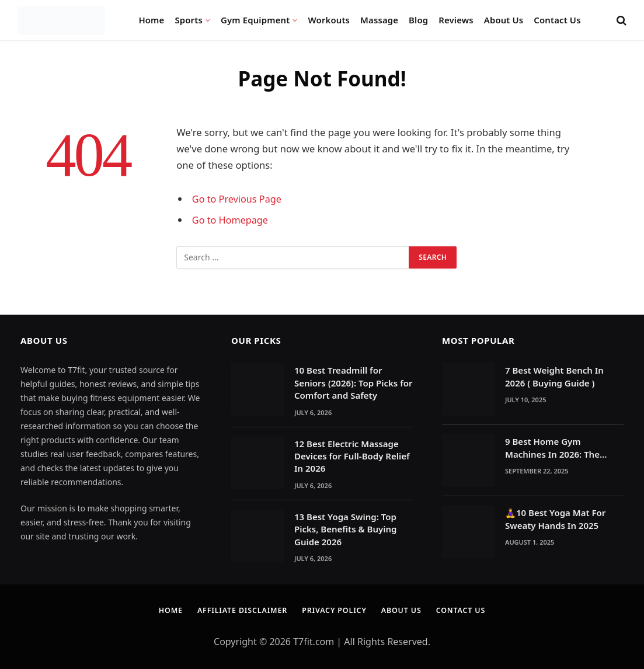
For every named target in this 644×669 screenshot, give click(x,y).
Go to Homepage (231, 220)
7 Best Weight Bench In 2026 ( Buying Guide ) (554, 376)
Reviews (456, 20)
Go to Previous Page (238, 199)
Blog (418, 20)
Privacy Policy (335, 610)
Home (151, 20)
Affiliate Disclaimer (239, 610)
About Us (504, 20)
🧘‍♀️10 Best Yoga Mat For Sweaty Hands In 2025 (555, 519)
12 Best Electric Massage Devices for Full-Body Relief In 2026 (352, 456)
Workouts (329, 20)
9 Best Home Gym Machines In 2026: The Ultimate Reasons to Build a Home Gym (564, 448)
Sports (188, 20)
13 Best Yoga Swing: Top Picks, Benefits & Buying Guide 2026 (345, 529)
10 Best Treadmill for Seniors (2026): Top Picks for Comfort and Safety (353, 383)
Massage (379, 20)
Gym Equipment (255, 20)
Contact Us (557, 20)
